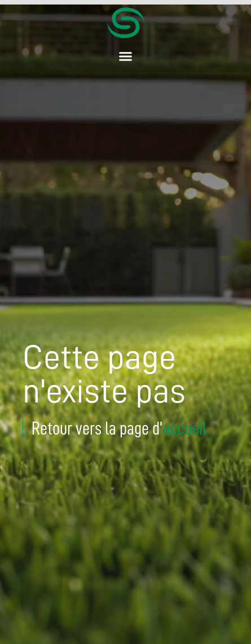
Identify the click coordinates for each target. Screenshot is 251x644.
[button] (126, 56)
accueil (184, 428)
